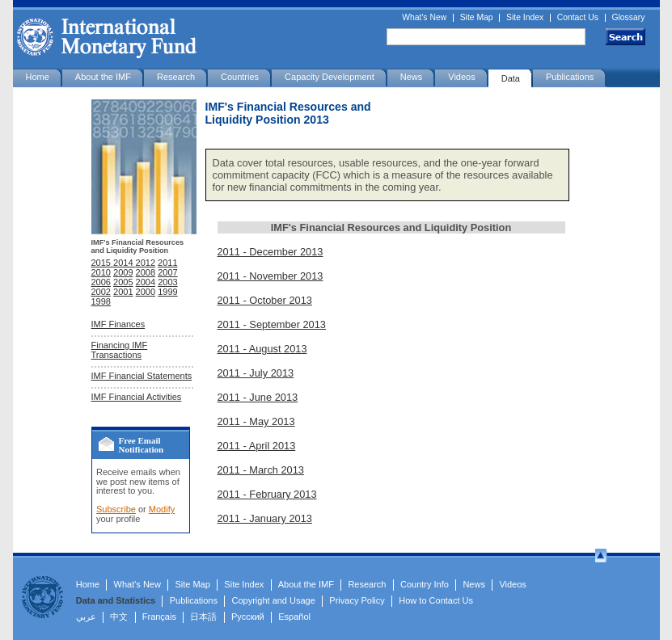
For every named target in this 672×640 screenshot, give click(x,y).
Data (511, 78)
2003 (167, 282)
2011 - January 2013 (265, 518)
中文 (119, 617)
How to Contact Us (436, 600)
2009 (123, 272)
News (412, 77)
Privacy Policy (357, 600)
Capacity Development (330, 77)
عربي (86, 617)
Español (294, 617)
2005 (123, 282)
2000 (146, 292)
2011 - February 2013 (267, 494)
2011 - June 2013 (258, 397)
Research (176, 77)
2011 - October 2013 (265, 300)
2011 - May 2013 (256, 421)
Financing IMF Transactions (120, 350)
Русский (248, 617)
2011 (167, 263)
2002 (101, 292)
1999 (167, 292)
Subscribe (116, 509)
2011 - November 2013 (270, 276)
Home (38, 77)
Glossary (629, 18)
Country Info (425, 584)
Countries (240, 77)
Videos (461, 77)
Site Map (477, 18)
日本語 (203, 617)
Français (159, 617)
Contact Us (578, 18)
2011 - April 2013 (257, 446)
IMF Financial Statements (142, 376)
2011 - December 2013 (270, 252)
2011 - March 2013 (261, 470)
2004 (146, 282)
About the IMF (103, 77)
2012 (146, 263)
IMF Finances (118, 324)
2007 (167, 272)
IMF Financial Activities (137, 397)
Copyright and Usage (274, 600)
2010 (101, 272)
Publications (570, 77)
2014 (125, 263)
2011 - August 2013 (262, 349)
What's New (424, 18)
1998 (101, 301)
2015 (103, 263)
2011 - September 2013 (272, 324)
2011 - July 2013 (256, 373)
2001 (123, 292)
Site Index (525, 18)
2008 (146, 272)
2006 (101, 282)
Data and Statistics (116, 600)
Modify (162, 509)
